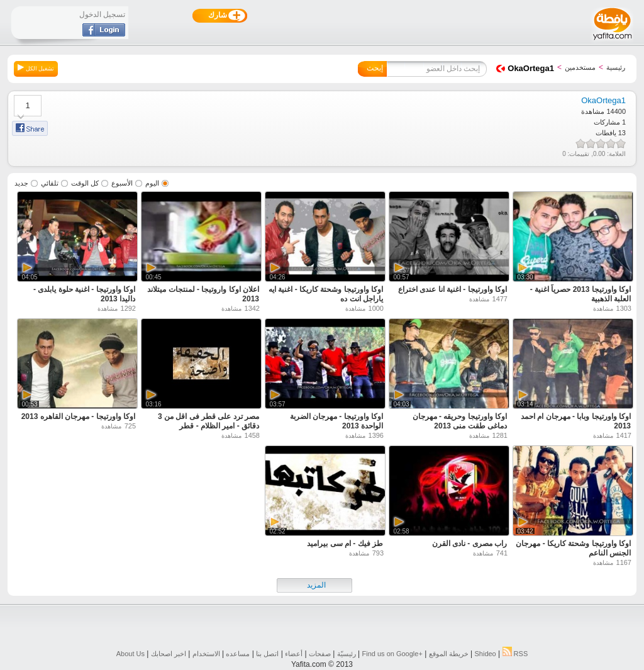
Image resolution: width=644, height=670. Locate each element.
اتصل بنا (267, 654)
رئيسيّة (347, 654)
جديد (21, 183)
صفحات (320, 654)
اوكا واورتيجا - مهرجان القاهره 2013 (78, 416)
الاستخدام (206, 654)
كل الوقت (85, 183)
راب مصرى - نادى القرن (469, 544)
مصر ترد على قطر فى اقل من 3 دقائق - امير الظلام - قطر (208, 421)
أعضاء (294, 654)
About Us (130, 654)
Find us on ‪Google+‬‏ (392, 654)
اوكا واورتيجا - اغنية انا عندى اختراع (452, 289)
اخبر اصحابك (169, 654)
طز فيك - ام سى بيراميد (345, 544)
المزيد (316, 585)
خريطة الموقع (449, 654)
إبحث (375, 68)
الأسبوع (122, 183)
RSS (515, 654)
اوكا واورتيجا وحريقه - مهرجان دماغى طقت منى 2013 (460, 421)
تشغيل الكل (36, 68)
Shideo (485, 654)
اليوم (152, 183)
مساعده (238, 654)
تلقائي (50, 183)
